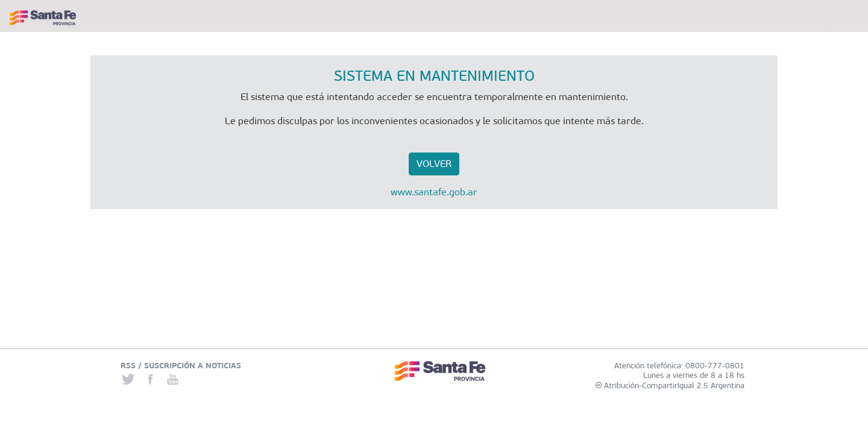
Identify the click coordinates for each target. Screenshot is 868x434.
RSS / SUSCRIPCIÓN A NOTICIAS (181, 366)
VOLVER (434, 164)
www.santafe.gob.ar (434, 192)
